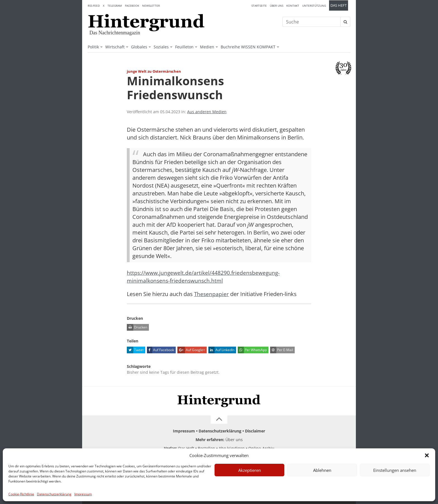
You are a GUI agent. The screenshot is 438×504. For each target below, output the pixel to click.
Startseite (259, 6)
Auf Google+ (191, 350)
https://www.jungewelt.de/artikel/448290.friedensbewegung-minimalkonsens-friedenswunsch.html (205, 277)
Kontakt (293, 6)
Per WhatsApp (252, 350)
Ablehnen (322, 470)
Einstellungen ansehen (395, 470)
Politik (93, 47)
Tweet (135, 350)
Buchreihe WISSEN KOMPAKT (248, 47)
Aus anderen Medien (207, 112)
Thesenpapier (212, 294)
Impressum (83, 494)
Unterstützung (314, 6)
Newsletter (151, 6)
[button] (427, 455)
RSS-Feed (94, 6)
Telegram (115, 6)
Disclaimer (255, 431)
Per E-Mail (282, 350)
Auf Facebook (160, 350)
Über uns (277, 6)
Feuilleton (184, 47)
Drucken (137, 327)
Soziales (161, 47)
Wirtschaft (115, 47)
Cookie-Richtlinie (21, 494)
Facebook (132, 6)
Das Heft (339, 5)
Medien (207, 47)
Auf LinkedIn (221, 350)
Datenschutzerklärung (54, 494)
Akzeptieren (250, 470)
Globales (139, 47)
